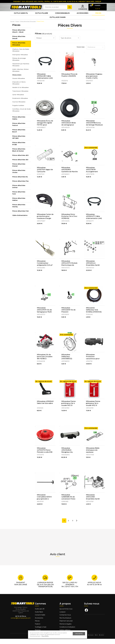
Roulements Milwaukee (20, 103)
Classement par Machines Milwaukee (21, 70)
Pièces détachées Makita (19, 123)
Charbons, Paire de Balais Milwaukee (21, 55)
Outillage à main (58, 22)
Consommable (40, 620)
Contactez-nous (65, 620)
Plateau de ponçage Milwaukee (19, 64)
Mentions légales (66, 629)
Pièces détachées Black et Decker (19, 155)
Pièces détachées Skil (20, 165)
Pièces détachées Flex (20, 186)
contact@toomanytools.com (21, 623)
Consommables (62, 17)
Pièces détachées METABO (19, 142)
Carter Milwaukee (18, 100)
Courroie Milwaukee (19, 107)
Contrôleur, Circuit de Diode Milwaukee (21, 115)
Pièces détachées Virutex (19, 177)
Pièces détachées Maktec (19, 204)
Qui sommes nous (66, 614)
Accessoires (83, 17)
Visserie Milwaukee (19, 84)
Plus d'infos (45, 636)
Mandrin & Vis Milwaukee (20, 93)
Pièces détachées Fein (21, 216)
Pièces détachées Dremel (19, 170)
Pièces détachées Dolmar (19, 192)
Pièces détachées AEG (20, 161)
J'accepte (79, 634)
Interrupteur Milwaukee (20, 60)
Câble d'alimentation (20, 221)
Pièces (37, 626)
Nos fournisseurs (65, 623)
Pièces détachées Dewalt (19, 43)
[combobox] (45, 43)
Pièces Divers (17, 80)
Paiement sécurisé (66, 626)
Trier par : (81, 52)
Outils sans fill (40, 614)
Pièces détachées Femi (19, 198)
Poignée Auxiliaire (18, 111)
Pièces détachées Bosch (19, 136)
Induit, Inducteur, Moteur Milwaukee (20, 75)
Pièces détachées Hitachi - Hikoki (19, 36)
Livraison (63, 617)
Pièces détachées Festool (19, 130)
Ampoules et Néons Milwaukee (19, 88)
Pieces (98, 17)
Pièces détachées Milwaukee (19, 49)
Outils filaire (39, 617)
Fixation (38, 629)
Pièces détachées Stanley (19, 211)
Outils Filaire (42, 17)
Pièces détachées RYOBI (19, 149)
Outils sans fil (21, 17)
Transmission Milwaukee (20, 96)
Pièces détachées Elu (20, 182)
